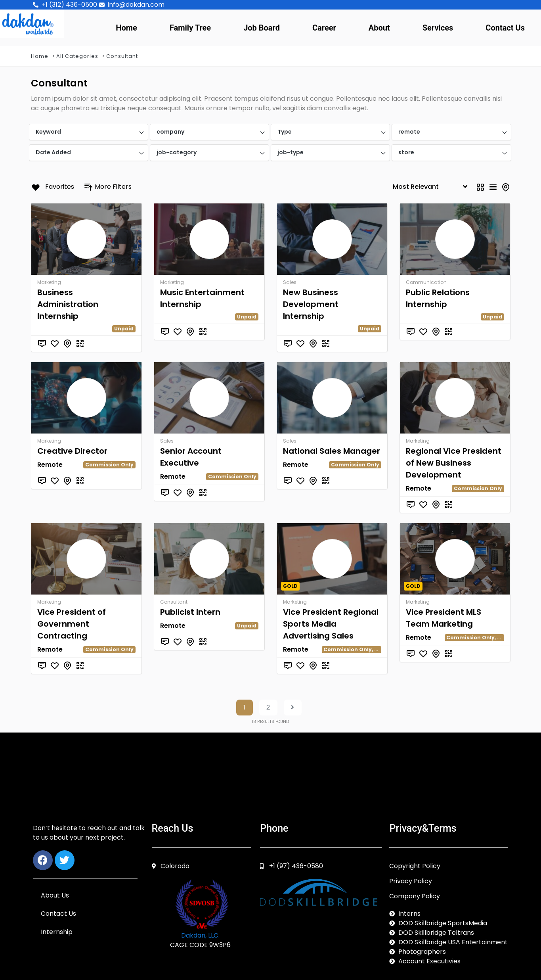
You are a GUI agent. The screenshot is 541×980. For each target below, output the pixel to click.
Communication (426, 282)
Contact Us (505, 28)
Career (324, 28)
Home (126, 28)
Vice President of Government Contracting (72, 624)
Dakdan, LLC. (200, 935)
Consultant (122, 56)
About (379, 28)
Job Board (262, 28)
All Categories (77, 56)
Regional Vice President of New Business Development (454, 463)
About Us (55, 895)
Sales (290, 282)
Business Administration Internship (68, 304)
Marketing (49, 282)
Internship (57, 932)
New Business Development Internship (311, 304)
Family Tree (190, 28)
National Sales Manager (332, 451)
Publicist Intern (190, 612)
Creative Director (72, 451)
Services (438, 28)
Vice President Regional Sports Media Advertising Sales (331, 624)
